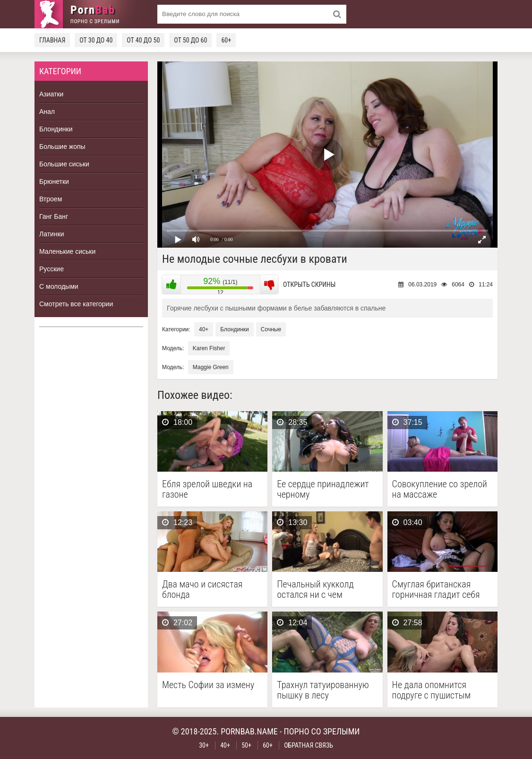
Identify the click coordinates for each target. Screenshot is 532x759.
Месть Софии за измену (208, 685)
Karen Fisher (209, 348)
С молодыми (59, 286)
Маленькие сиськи (67, 251)
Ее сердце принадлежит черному (323, 489)
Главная (52, 40)
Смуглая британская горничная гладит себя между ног (436, 589)
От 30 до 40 (96, 40)
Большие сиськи (64, 164)
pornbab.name (249, 731)
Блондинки (56, 129)
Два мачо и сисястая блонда (202, 589)
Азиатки (51, 94)
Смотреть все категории (76, 304)
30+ (204, 745)
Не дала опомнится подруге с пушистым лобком (432, 690)
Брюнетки (54, 181)
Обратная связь (309, 745)
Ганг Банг (54, 216)
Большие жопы (62, 147)
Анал (47, 112)
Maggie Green (211, 367)
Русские (51, 269)
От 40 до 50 (143, 40)
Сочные (271, 329)
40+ (204, 329)
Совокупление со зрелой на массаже (440, 489)
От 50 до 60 (190, 40)
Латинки (52, 234)
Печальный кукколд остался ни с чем (315, 589)
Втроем (51, 199)
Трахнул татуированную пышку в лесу (323, 690)
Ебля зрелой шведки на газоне (207, 489)
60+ (226, 40)
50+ (246, 745)
